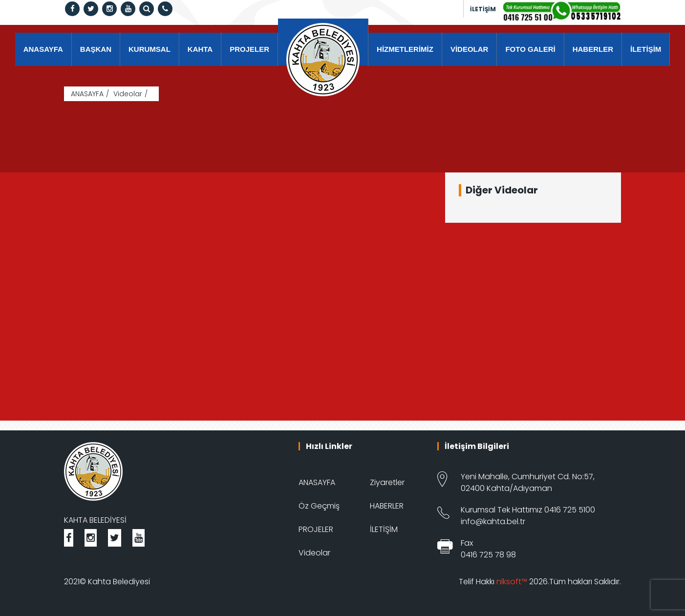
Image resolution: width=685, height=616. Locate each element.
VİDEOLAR (470, 49)
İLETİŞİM (483, 9)
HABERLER (593, 49)
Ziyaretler (387, 482)
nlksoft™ (512, 582)
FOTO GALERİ (530, 49)
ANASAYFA (43, 49)
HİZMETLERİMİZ (405, 49)
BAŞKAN (96, 49)
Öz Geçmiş (319, 506)
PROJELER (249, 49)
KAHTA (200, 49)
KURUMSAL (150, 49)
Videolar (128, 94)
